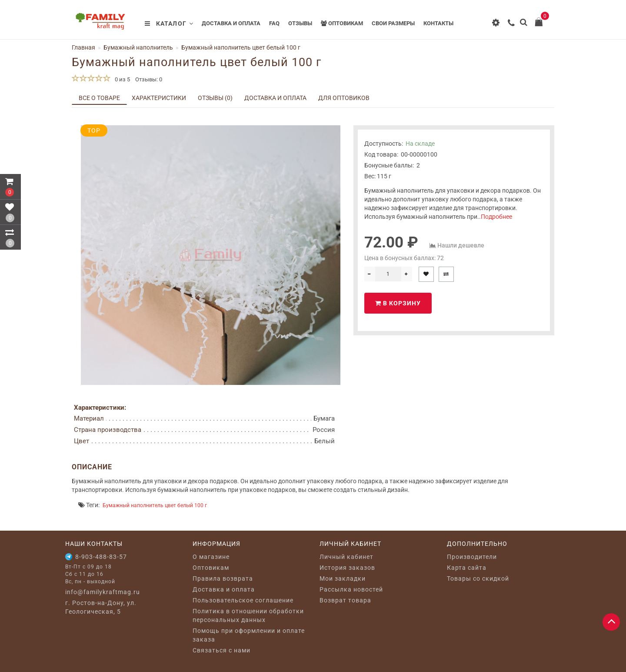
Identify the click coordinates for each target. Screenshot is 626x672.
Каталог (169, 23)
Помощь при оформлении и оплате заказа (249, 635)
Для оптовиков (344, 98)
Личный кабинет (346, 557)
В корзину (398, 303)
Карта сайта (467, 568)
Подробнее (496, 217)
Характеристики (159, 98)
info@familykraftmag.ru (103, 592)
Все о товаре (99, 98)
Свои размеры (393, 23)
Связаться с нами (221, 650)
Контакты (438, 23)
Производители (472, 557)
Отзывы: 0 (149, 79)
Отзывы (300, 23)
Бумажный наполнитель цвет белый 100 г (155, 505)
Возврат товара (345, 600)
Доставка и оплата (231, 23)
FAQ (274, 23)
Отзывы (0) (215, 98)
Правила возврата (223, 578)
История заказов (347, 568)
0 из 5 (121, 79)
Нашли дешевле (461, 245)
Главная (83, 47)
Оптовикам (342, 23)
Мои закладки (343, 578)
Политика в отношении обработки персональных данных (248, 615)
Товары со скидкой (478, 578)
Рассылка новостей (351, 589)
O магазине (211, 557)
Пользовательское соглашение (243, 600)
